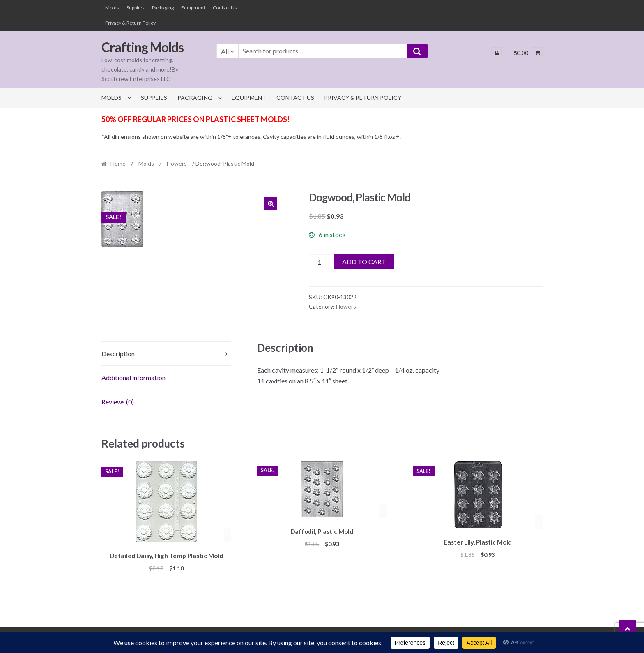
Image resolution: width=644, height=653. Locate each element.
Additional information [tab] (133, 377)
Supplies (136, 8)
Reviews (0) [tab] (118, 402)
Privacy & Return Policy (130, 23)
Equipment (193, 8)
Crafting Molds (143, 47)
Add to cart (364, 262)
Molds (112, 8)
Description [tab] (118, 354)
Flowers (177, 163)
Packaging (163, 8)
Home (118, 163)
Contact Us (225, 8)
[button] (271, 203)
